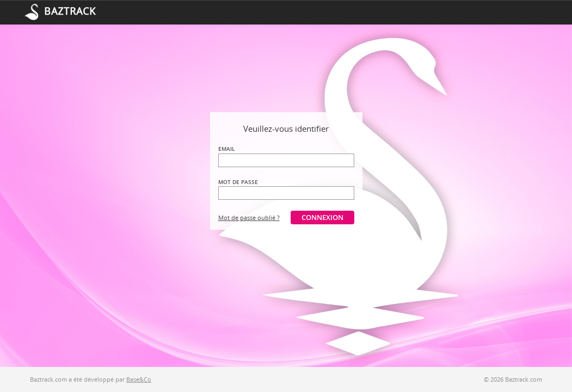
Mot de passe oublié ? (249, 218)
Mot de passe (238, 182)
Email (226, 149)
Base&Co (139, 379)
